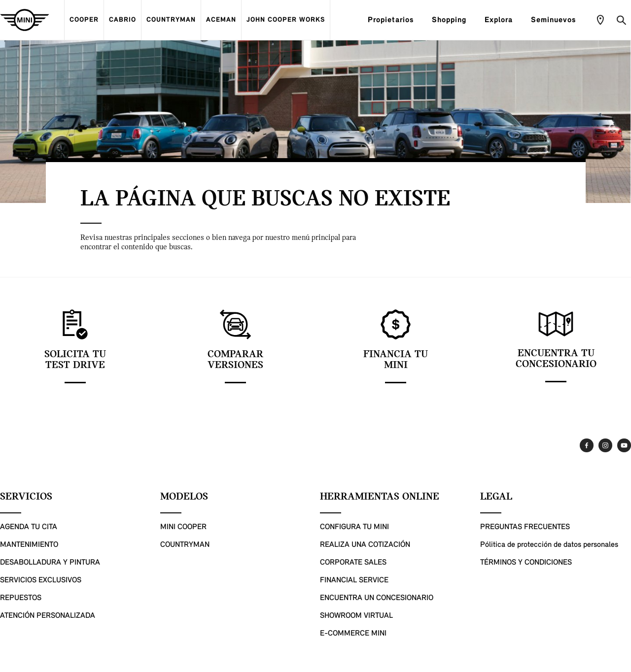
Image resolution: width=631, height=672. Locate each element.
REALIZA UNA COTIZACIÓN (365, 545)
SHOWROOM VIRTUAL (356, 616)
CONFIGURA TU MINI (354, 527)
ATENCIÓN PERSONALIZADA (48, 616)
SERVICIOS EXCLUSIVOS (41, 580)
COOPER (84, 20)
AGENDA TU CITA (29, 527)
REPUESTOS (21, 598)
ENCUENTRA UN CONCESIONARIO (377, 598)
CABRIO (123, 20)
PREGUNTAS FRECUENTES (525, 527)
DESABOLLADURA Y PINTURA (50, 563)
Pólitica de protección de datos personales (549, 545)
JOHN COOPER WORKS (286, 20)
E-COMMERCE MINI (353, 634)
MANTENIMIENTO (29, 545)
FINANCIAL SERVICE (354, 580)
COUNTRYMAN (171, 20)
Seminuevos (558, 20)
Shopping (453, 20)
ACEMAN (221, 20)
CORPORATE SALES (353, 563)
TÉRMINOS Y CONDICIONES (526, 563)
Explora (503, 20)
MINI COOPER (183, 527)
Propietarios (395, 20)
